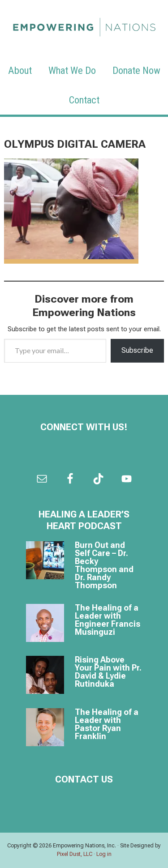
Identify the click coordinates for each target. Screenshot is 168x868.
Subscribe (137, 350)
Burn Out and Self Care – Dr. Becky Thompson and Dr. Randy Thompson (104, 565)
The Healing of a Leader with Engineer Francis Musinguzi (108, 620)
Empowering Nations (84, 25)
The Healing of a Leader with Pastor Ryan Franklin (107, 724)
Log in (104, 854)
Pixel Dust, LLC (75, 854)
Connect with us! (84, 427)
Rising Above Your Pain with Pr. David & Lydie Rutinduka (108, 672)
